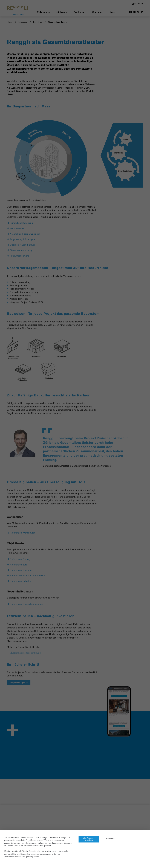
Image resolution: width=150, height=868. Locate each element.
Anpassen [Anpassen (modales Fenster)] (111, 838)
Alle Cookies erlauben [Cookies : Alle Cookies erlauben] (89, 839)
